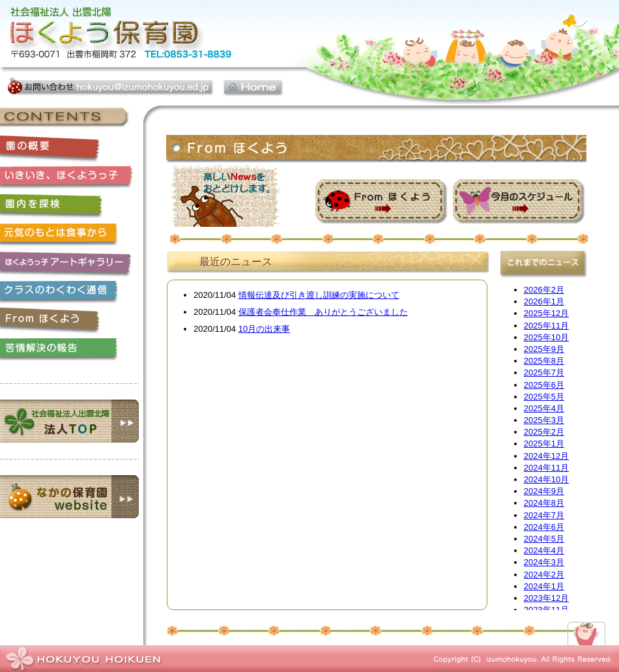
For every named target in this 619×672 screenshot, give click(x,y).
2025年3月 (544, 420)
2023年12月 (546, 598)
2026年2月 (544, 290)
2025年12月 (546, 313)
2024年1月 (544, 586)
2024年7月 (544, 515)
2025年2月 (544, 432)
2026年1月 (544, 301)
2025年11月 (546, 326)
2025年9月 (544, 349)
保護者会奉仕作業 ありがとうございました (323, 312)
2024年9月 (544, 491)
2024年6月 (544, 527)
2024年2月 (544, 575)
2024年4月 (544, 550)
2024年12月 (546, 456)
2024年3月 (544, 562)
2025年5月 (544, 397)
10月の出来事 (264, 329)
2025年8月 (544, 361)
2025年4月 (544, 408)
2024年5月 (544, 539)
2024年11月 (546, 468)
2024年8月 (544, 503)
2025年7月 (544, 373)
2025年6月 (544, 385)
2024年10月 (546, 479)
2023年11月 (546, 610)
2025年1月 (544, 444)
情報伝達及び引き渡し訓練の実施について (319, 295)
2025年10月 (546, 337)
